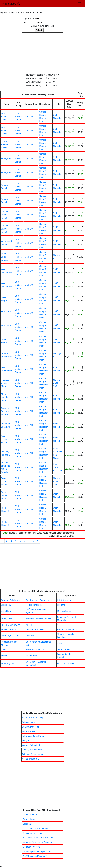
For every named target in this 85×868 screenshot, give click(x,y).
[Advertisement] (42, 51)
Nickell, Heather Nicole (5, 145)
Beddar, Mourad (8, 629)
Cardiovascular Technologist (39, 600)
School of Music (65, 650)
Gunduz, (5, 650)
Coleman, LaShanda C (11, 636)
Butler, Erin (6, 159)
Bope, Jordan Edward (5, 257)
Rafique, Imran (29, 722)
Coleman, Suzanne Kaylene (5, 411)
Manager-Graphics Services (39, 619)
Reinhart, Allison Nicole (33, 754)
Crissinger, (6, 605)
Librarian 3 (28, 824)
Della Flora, (6, 611)
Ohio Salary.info (11, 4)
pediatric (61, 605)
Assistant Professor (35, 629)
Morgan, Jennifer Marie (5, 397)
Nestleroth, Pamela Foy (33, 718)
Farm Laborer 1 (30, 819)
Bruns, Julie (6, 619)
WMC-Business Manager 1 (35, 856)
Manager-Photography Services (37, 842)
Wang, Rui (27, 741)
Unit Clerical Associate (58, 467)
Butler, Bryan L (8, 663)
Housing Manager (34, 605)
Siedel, (4, 656)
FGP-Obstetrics (64, 611)
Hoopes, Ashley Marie (5, 383)
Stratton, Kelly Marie (10, 600)
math (59, 643)
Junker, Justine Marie (32, 750)
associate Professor (35, 650)
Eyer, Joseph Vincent (5, 439)
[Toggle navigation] (79, 4)
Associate (31, 636)
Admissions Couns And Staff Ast (38, 838)
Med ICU (29, 117)
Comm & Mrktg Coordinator (35, 828)
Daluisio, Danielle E (31, 727)
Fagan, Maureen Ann (11, 625)
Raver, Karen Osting (4, 117)
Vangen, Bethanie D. (31, 745)
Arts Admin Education (67, 629)
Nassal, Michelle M (31, 759)
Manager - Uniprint (31, 847)
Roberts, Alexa (29, 731)
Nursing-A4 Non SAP (57, 383)
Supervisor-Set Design (33, 833)
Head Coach (32, 656)
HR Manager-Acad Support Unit (37, 851)
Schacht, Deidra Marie (5, 495)
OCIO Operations (65, 600)
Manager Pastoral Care (33, 815)
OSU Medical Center (18, 117)
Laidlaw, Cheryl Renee (5, 215)
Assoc (29, 625)
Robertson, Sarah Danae (33, 736)
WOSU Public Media (66, 663)
